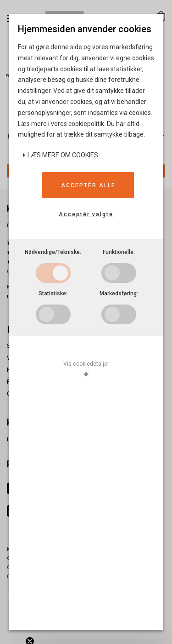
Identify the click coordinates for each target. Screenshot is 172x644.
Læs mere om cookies (60, 155)
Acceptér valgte (86, 214)
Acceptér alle (88, 185)
